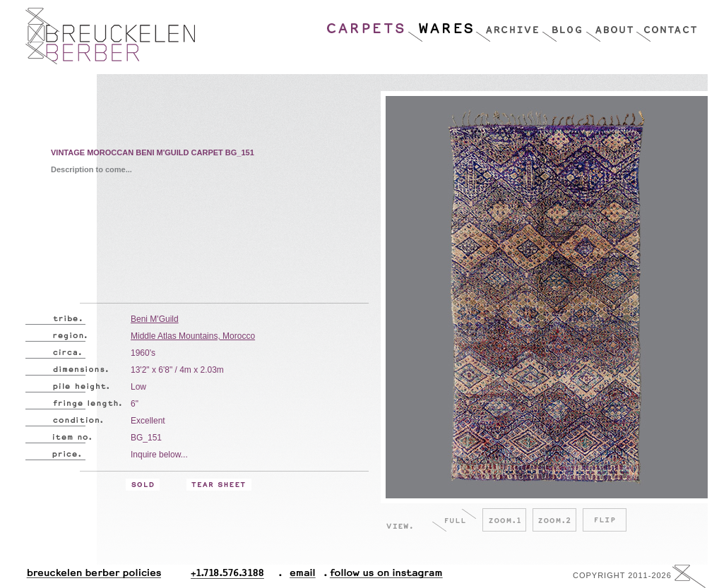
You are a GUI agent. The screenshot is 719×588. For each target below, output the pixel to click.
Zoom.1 (504, 520)
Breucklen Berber (110, 36)
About (611, 25)
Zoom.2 (554, 520)
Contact (666, 25)
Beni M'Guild (155, 319)
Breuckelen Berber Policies (93, 576)
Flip (605, 520)
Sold (143, 485)
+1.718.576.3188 (236, 576)
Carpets (367, 25)
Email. (300, 576)
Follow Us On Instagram (381, 576)
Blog (564, 25)
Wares (441, 25)
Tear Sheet (219, 485)
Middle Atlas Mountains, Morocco (193, 336)
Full (454, 520)
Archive (509, 25)
